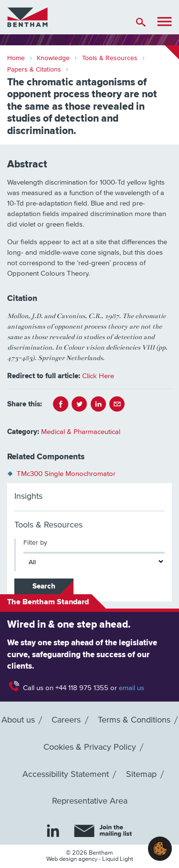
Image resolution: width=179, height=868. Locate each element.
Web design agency (73, 859)
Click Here (98, 376)
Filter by (35, 543)
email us (132, 688)
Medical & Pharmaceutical (81, 432)
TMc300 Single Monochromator (66, 474)
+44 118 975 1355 (82, 688)
